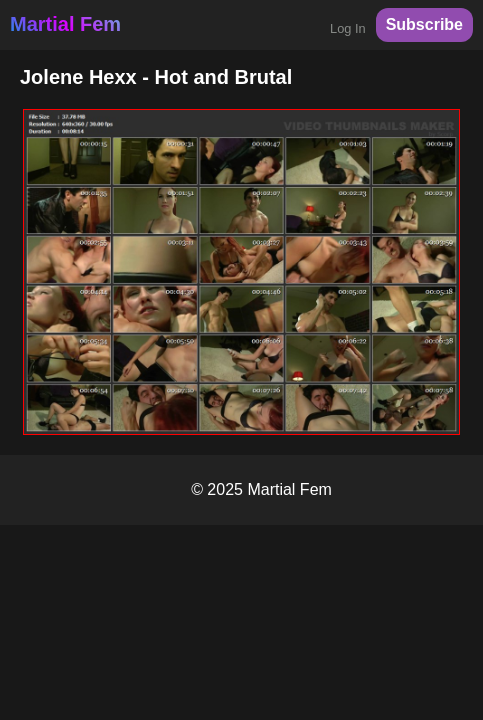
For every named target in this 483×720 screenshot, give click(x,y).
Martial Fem (65, 24)
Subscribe (424, 24)
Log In (348, 28)
